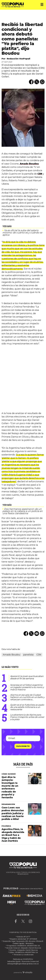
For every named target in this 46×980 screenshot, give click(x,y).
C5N (40, 174)
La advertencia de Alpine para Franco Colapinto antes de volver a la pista (27, 717)
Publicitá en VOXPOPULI (23, 959)
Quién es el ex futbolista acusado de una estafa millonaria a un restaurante (27, 707)
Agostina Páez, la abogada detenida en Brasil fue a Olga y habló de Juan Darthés (13, 835)
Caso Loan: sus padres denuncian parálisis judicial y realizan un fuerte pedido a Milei (13, 813)
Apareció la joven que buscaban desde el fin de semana (27, 677)
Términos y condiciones (24, 955)
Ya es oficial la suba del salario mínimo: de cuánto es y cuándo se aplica (22, 233)
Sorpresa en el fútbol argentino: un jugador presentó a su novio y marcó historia (27, 687)
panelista (28, 655)
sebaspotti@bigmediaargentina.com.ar (23, 964)
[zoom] (23, 118)
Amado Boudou (29, 164)
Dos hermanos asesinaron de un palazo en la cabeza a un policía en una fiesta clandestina (23, 511)
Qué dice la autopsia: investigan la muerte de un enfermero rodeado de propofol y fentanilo (10, 787)
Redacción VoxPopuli (19, 59)
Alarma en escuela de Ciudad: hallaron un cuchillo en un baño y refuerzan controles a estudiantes (27, 698)
